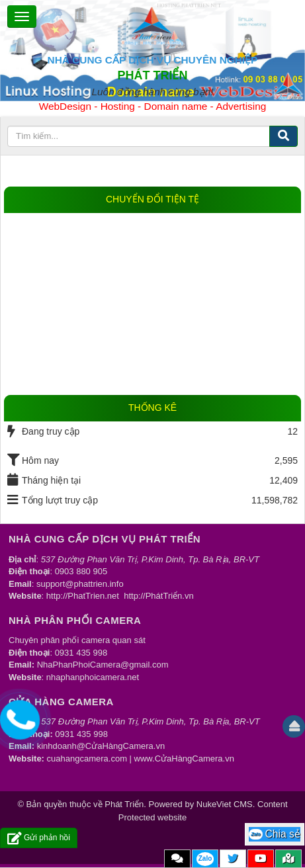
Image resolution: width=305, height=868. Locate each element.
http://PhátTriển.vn (159, 596)
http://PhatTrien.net (83, 596)
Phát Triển (124, 804)
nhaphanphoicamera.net (93, 677)
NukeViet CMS (225, 804)
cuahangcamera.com (87, 759)
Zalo (205, 858)
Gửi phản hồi (39, 838)
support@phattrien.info (80, 584)
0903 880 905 (81, 571)
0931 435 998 (81, 653)
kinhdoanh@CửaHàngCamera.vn (101, 746)
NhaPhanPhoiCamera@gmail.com (103, 665)
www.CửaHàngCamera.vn (184, 759)
